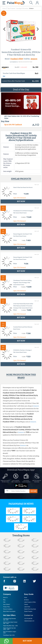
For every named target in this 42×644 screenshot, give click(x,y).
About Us (5, 598)
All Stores (27, 600)
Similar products (21, 179)
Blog (4, 600)
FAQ (4, 602)
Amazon (34, 59)
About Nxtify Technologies (9, 611)
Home (26, 598)
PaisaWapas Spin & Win (9, 635)
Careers (26, 604)
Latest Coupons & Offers (30, 602)
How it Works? (7, 604)
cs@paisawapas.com (29, 621)
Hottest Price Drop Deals (30, 609)
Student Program (28, 611)
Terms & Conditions (8, 609)
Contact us (29, 615)
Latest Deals (27, 607)
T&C (4, 76)
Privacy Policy (6, 607)
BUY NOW (27, 641)
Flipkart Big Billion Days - (10, 626)
